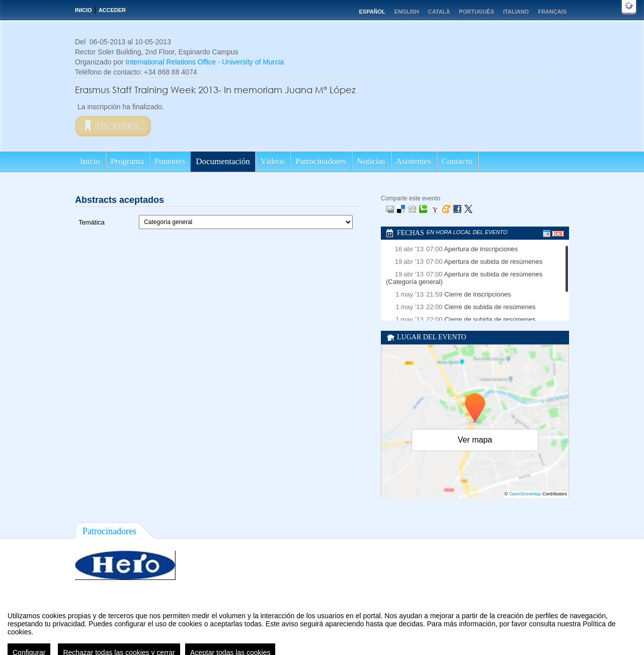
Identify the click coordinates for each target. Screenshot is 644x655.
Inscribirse (118, 126)
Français (552, 12)
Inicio (84, 10)
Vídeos (273, 161)
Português (476, 12)
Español (372, 12)
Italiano (516, 12)
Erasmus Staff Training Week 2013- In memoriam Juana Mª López (215, 90)
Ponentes (170, 161)
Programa (127, 161)
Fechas (411, 233)
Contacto (457, 161)
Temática (92, 222)
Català (439, 12)
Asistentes (414, 161)
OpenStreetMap (525, 494)
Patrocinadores (321, 161)
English (407, 12)
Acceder (112, 10)
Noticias (371, 161)
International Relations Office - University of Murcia (205, 62)
